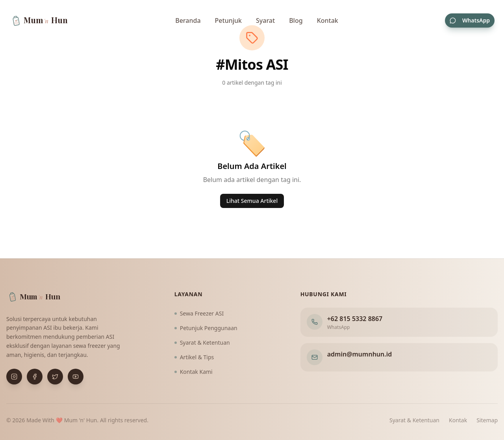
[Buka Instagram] (14, 377)
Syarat (265, 20)
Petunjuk (228, 20)
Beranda (188, 20)
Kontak (328, 20)
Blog (296, 20)
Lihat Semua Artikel (252, 201)
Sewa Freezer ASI (199, 313)
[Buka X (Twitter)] (55, 377)
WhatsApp (470, 20)
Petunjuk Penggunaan (206, 328)
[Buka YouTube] (76, 377)
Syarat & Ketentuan (202, 343)
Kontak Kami (194, 372)
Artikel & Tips (194, 357)
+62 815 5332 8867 (355, 319)
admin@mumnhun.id (360, 354)
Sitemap (487, 420)
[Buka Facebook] (35, 377)
